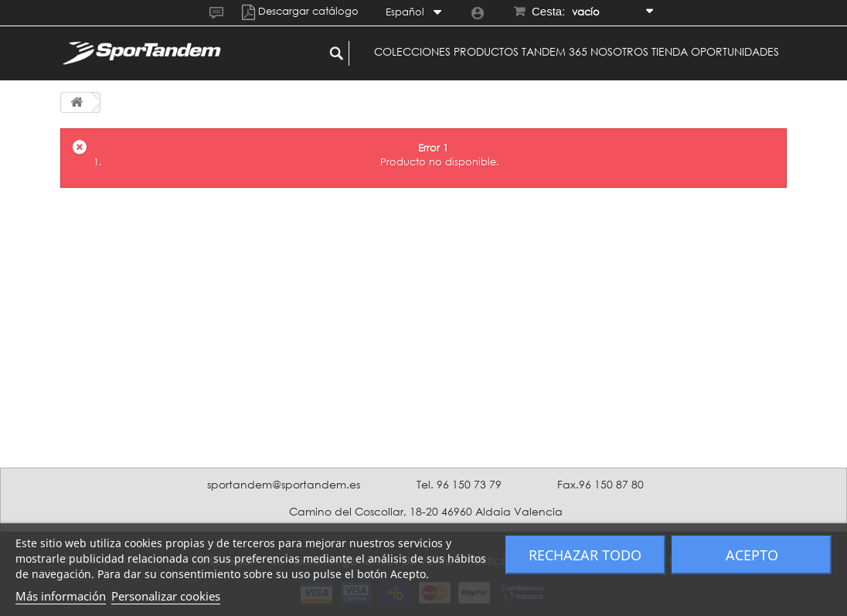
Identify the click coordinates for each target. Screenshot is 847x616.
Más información (61, 596)
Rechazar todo (585, 555)
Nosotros (619, 51)
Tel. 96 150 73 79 (459, 484)
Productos (486, 51)
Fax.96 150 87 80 (600, 484)
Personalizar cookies (166, 596)
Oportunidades (735, 51)
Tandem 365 (554, 51)
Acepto (752, 555)
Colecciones (412, 51)
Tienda (670, 51)
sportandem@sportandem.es (284, 484)
